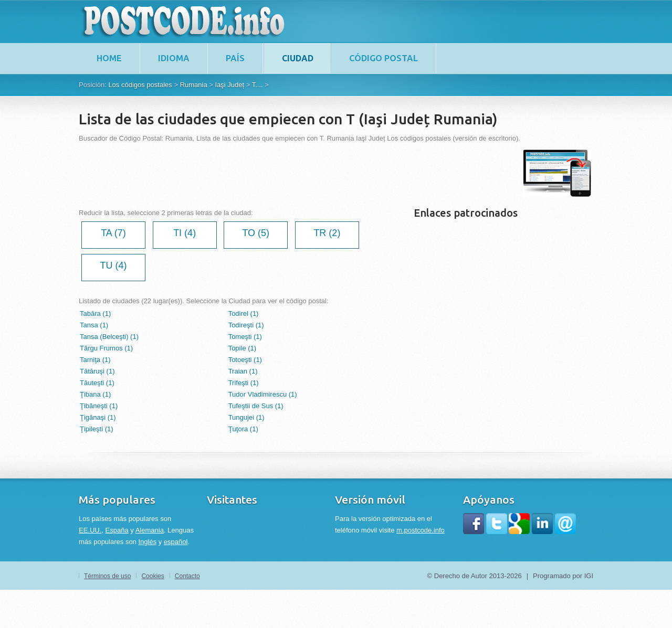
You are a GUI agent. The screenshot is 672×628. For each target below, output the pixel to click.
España (117, 530)
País (235, 58)
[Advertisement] (270, 173)
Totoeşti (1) (245, 360)
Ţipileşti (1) (97, 429)
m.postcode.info (421, 530)
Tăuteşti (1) (97, 383)
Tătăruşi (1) (97, 371)
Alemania (150, 530)
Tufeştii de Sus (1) (256, 406)
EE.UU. (90, 530)
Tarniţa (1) (95, 360)
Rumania (194, 85)
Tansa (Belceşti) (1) (109, 337)
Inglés (147, 542)
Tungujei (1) (246, 417)
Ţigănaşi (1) (98, 417)
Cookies (153, 576)
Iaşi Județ (229, 85)
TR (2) (327, 233)
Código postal (384, 58)
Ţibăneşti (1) (99, 406)
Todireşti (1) (246, 325)
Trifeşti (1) (244, 383)
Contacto (187, 576)
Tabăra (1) (95, 313)
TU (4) (114, 265)
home (109, 58)
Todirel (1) (244, 313)
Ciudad (298, 58)
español (176, 542)
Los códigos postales (140, 85)
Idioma (174, 58)
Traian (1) (243, 371)
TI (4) (185, 233)
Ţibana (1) (95, 394)
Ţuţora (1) (243, 429)
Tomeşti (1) (245, 337)
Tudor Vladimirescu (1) (263, 394)
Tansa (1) (94, 325)
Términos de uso (107, 576)
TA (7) (113, 233)
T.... (258, 85)
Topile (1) (242, 348)
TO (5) (256, 233)
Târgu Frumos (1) (106, 348)
